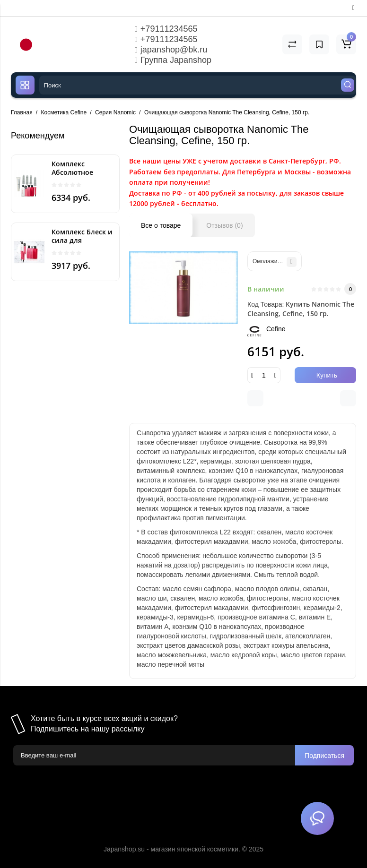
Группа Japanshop (173, 60)
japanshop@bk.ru (171, 50)
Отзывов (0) (224, 225)
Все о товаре (161, 225)
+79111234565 (166, 29)
